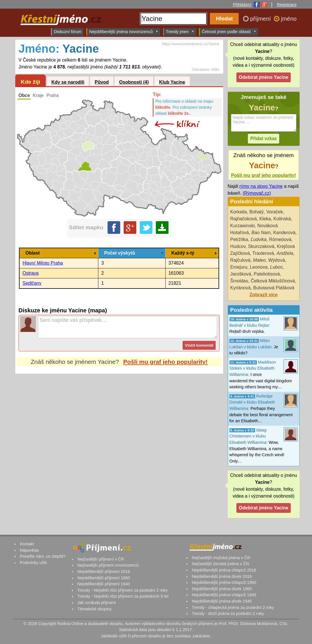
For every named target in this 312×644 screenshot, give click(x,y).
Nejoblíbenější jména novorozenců (124, 31)
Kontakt (27, 544)
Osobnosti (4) (134, 82)
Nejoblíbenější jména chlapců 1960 (224, 582)
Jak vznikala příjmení (97, 603)
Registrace (287, 5)
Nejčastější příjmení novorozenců (108, 565)
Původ (102, 82)
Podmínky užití (33, 563)
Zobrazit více (264, 295)
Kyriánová (241, 288)
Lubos (276, 267)
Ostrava (30, 273)
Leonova (259, 267)
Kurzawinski (243, 226)
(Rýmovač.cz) (257, 193)
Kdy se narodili (68, 82)
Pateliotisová (267, 274)
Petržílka (239, 239)
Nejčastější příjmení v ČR (101, 559)
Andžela (285, 253)
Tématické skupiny (94, 609)
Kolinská (282, 219)
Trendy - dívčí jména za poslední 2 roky (228, 614)
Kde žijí (30, 82)
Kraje (38, 95)
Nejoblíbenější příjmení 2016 (104, 572)
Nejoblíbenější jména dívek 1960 (222, 589)
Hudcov (238, 246)
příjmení (261, 19)
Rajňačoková (244, 219)
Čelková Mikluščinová (273, 281)
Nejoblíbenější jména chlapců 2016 (224, 570)
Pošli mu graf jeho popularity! (165, 362)
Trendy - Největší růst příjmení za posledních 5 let (123, 596)
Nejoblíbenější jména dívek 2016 (222, 576)
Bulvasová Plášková (274, 288)
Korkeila (239, 212)
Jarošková (241, 274)
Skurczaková (261, 246)
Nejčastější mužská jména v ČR (221, 558)
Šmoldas (239, 281)
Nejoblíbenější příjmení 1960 (104, 578)
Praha (52, 95)
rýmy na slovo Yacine (261, 186)
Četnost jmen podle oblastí (229, 31)
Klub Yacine (172, 82)
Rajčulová (240, 260)
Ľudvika (259, 239)
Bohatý (257, 212)
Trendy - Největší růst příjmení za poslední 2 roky (122, 590)
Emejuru (239, 267)
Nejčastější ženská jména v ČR (220, 564)
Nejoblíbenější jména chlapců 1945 (224, 595)
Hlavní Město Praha (43, 263)
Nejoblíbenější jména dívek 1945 (222, 601)
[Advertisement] (119, 428)
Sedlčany (32, 283)
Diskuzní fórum (68, 32)
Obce (24, 95)
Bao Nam (261, 233)
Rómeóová (280, 239)
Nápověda (29, 550)
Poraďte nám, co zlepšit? (43, 556)
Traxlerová (263, 253)
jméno (289, 19)
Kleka (265, 219)
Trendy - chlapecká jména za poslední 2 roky (233, 607)
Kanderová (284, 233)
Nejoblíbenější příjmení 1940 (104, 584)
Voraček (275, 212)
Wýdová (277, 260)
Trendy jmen (180, 31)
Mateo (259, 260)
